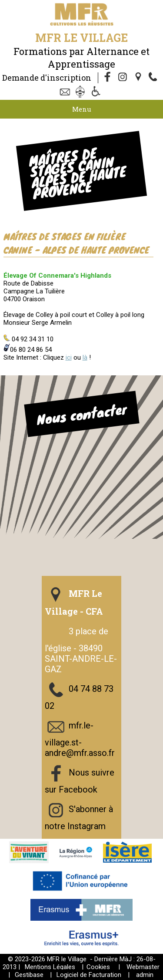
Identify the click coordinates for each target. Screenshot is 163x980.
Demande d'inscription (47, 78)
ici (69, 357)
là (85, 357)
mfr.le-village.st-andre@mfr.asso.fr (80, 739)
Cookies (98, 967)
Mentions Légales (50, 967)
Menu (82, 109)
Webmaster (143, 967)
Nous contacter (81, 414)
